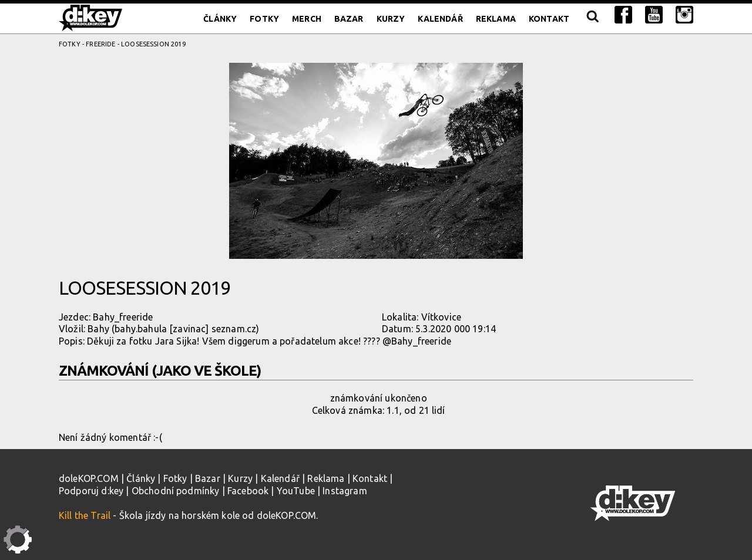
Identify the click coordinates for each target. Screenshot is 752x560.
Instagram (345, 491)
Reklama (496, 19)
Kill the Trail (85, 515)
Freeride (100, 44)
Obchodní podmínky (176, 491)
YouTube (296, 491)
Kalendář (440, 19)
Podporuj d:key (91, 491)
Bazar (349, 19)
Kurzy (391, 19)
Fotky (264, 19)
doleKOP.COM (89, 478)
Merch (307, 19)
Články (220, 19)
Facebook (248, 491)
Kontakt (549, 19)
